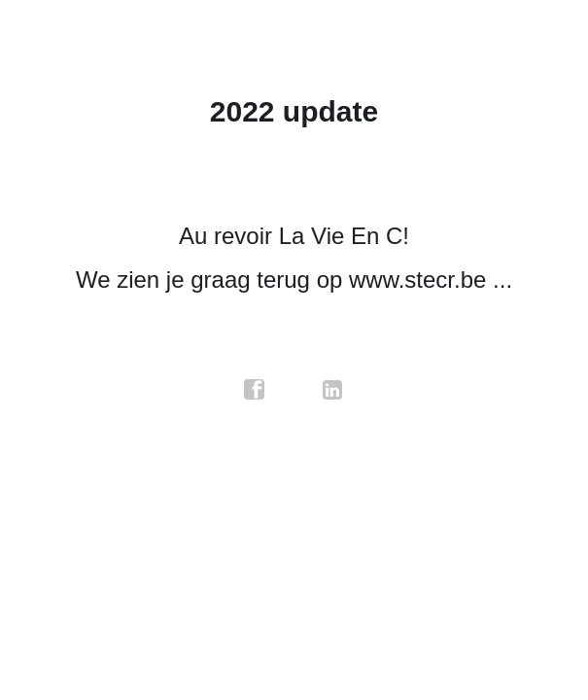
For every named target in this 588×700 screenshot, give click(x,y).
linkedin (333, 390)
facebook (255, 390)
